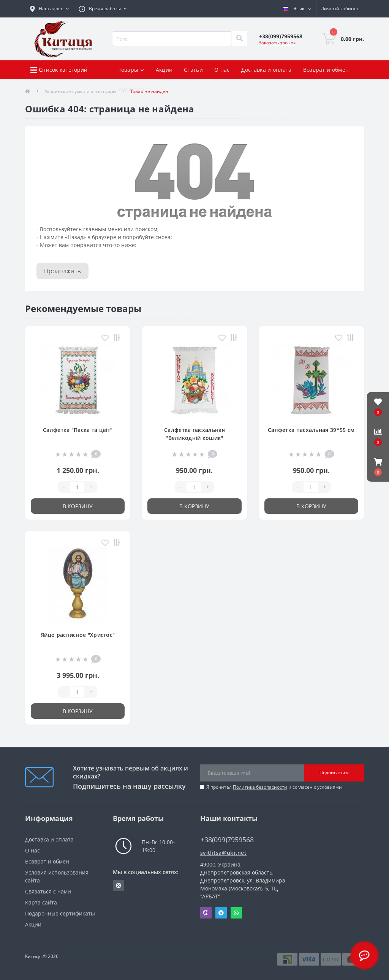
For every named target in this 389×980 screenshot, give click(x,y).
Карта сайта (41, 902)
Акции (164, 70)
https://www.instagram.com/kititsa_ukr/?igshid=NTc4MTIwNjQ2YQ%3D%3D (119, 885)
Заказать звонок (277, 43)
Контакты (131, 89)
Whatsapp (236, 913)
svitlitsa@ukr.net (223, 853)
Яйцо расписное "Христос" (78, 635)
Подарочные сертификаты (60, 913)
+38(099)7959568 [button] (227, 840)
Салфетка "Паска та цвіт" (78, 430)
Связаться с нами (48, 891)
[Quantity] (77, 487)
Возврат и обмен (326, 70)
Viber (206, 913)
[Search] (239, 39)
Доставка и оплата (266, 70)
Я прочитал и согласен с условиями (274, 787)
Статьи (193, 70)
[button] (378, 467)
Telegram (221, 913)
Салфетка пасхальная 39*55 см (311, 430)
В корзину (78, 506)
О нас (222, 70)
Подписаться (334, 773)
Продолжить (62, 271)
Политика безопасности (260, 787)
